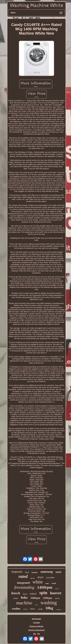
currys (25, 609)
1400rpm (45, 587)
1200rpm (47, 598)
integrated (23, 583)
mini (47, 583)
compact (59, 609)
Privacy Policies (36, 626)
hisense (33, 578)
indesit (33, 594)
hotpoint (17, 572)
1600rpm (35, 598)
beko (24, 598)
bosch (16, 593)
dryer (41, 577)
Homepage (36, 619)
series (57, 598)
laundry (35, 572)
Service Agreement (36, 630)
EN (35, 634)
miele (58, 572)
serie (57, 589)
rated (23, 576)
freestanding (24, 587)
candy (40, 609)
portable (50, 578)
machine (24, 603)
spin (43, 593)
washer (16, 609)
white (38, 582)
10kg (49, 608)
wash (54, 583)
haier (33, 609)
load (27, 572)
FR (38, 634)
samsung (47, 572)
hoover (56, 593)
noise (16, 598)
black (25, 594)
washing (49, 603)
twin (36, 605)
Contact (36, 623)
